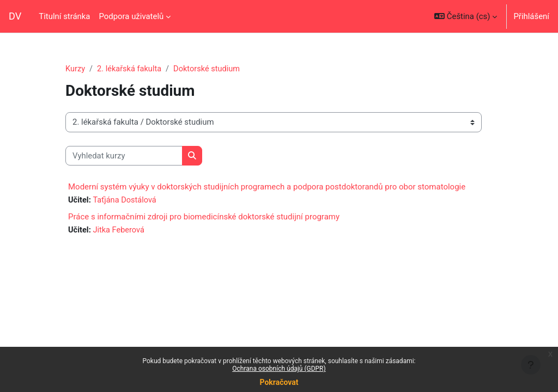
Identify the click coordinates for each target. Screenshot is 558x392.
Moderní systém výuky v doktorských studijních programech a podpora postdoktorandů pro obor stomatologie (267, 187)
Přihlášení (531, 16)
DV (15, 16)
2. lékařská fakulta (131, 69)
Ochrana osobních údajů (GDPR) (279, 369)
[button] (466, 16)
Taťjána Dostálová (126, 201)
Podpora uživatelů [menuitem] (131, 16)
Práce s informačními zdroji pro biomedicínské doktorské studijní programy (204, 217)
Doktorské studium (210, 69)
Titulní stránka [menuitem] (64, 16)
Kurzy (75, 69)
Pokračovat (279, 382)
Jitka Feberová (120, 231)
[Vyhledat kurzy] (124, 156)
